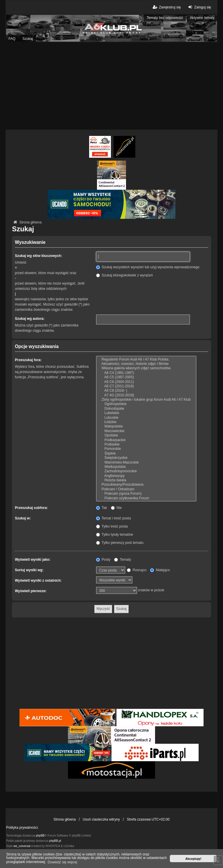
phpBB (40, 836)
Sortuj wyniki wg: (29, 570)
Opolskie (146, 435)
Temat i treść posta (114, 518)
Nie (116, 508)
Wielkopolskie (146, 467)
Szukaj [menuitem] (28, 39)
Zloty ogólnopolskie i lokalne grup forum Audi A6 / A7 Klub (146, 400)
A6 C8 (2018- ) (146, 391)
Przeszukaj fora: (28, 360)
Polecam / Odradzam (146, 489)
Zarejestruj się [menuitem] (166, 7)
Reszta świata (146, 480)
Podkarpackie (146, 440)
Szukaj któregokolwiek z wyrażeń (124, 275)
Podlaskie (146, 444)
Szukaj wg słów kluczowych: (38, 256)
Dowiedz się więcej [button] (62, 862)
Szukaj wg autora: (30, 319)
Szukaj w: (23, 518)
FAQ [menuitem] (12, 39)
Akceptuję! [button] (193, 859)
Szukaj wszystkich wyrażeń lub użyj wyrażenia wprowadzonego (148, 267)
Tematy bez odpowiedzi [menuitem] (165, 18)
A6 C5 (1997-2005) (146, 377)
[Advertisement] (111, 86)
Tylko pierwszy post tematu (120, 543)
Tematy (123, 560)
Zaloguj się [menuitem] (199, 7)
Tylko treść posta (112, 526)
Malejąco (160, 570)
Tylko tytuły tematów (115, 535)
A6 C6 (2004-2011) (146, 382)
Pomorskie (146, 449)
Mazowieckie (146, 431)
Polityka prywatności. (22, 828)
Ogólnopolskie (146, 404)
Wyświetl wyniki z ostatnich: (38, 581)
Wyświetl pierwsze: (31, 591)
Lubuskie (146, 418)
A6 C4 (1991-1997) (146, 373)
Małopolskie (146, 426)
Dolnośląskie (146, 409)
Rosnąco (137, 570)
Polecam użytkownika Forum (146, 498)
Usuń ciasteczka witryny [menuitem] (101, 819)
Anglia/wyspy (146, 476)
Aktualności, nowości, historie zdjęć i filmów (146, 364)
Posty (103, 560)
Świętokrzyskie (146, 458)
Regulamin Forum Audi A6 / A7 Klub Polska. (146, 360)
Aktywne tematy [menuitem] (202, 18)
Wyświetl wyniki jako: (33, 560)
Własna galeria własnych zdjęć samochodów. (146, 368)
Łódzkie (146, 422)
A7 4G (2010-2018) (146, 395)
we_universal (22, 846)
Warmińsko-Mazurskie (146, 463)
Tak (102, 508)
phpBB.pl (55, 841)
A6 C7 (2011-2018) (146, 386)
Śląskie (146, 453)
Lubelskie (146, 413)
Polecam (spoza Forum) (146, 494)
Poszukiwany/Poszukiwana (146, 485)
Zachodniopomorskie (146, 471)
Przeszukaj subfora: (31, 508)
